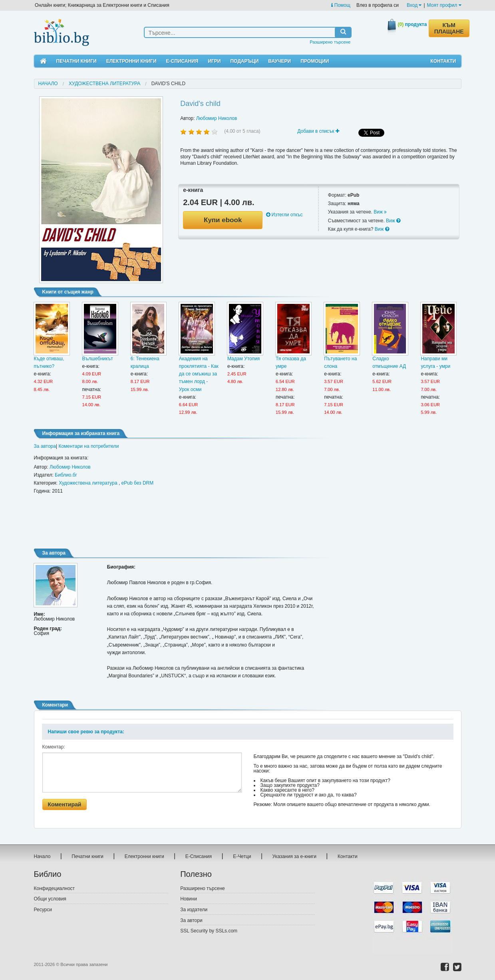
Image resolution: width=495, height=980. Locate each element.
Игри (214, 61)
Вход (414, 5)
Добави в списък (318, 131)
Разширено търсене (330, 42)
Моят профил (444, 5)
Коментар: (54, 747)
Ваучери (279, 61)
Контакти (443, 61)
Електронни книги (131, 61)
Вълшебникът (98, 359)
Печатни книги (77, 61)
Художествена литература (104, 84)
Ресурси (43, 910)
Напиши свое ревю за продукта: (86, 732)
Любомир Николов (217, 118)
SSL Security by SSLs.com (209, 931)
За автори (191, 920)
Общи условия (50, 899)
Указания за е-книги (294, 856)
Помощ (341, 5)
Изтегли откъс (284, 215)
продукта (412, 24)
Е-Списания (182, 61)
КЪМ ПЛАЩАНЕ (449, 28)
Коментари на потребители (88, 446)
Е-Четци (242, 856)
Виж (380, 212)
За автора (45, 446)
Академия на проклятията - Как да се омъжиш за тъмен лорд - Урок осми (199, 374)
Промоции (315, 61)
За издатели (194, 910)
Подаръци (244, 61)
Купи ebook (223, 220)
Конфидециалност (55, 888)
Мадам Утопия (244, 359)
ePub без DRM (138, 483)
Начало (48, 84)
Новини (189, 899)
